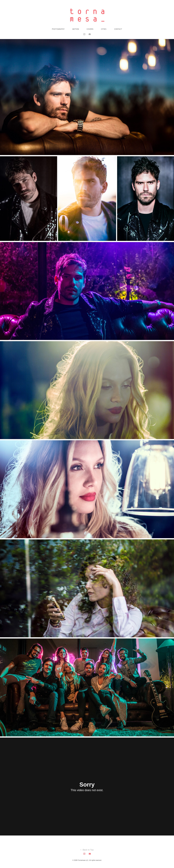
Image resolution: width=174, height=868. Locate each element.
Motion (76, 29)
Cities (104, 29)
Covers (90, 29)
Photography (58, 29)
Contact (118, 29)
